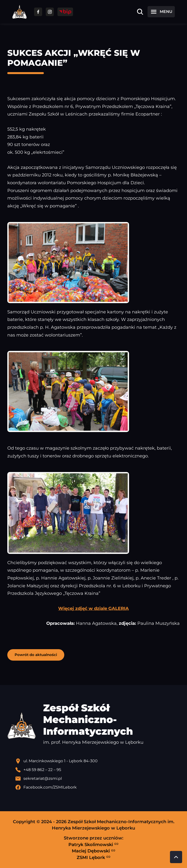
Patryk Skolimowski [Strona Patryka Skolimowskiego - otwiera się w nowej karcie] (93, 844)
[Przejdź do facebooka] (38, 12)
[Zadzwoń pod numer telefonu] (97, 770)
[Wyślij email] (97, 779)
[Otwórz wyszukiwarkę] (140, 12)
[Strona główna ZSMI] (19, 12)
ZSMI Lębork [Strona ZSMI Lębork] (94, 857)
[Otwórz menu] (161, 12)
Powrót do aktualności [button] (36, 655)
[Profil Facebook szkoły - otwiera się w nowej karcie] (97, 787)
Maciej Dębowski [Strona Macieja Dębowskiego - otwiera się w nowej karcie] (94, 851)
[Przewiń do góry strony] (176, 857)
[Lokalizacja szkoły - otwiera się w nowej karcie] (97, 761)
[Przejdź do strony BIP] (65, 12)
